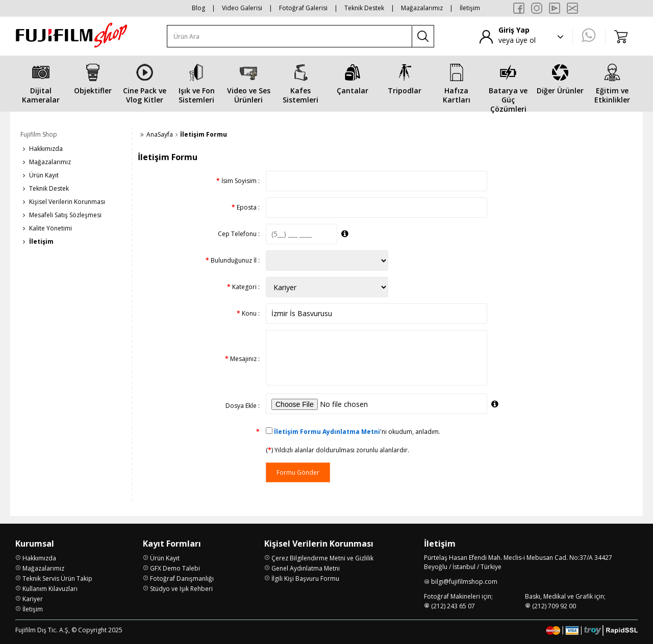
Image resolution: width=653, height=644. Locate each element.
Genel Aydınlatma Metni (306, 568)
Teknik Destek (364, 8)
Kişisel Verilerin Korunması (67, 202)
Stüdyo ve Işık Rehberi (181, 589)
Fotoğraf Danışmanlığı (182, 578)
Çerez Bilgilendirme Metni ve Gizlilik (322, 558)
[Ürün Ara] (290, 36)
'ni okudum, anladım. (357, 432)
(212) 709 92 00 (554, 606)
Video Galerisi (242, 8)
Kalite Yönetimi (51, 228)
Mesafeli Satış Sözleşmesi (65, 215)
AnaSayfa (160, 134)
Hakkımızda (46, 149)
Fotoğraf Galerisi (303, 8)
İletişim (470, 8)
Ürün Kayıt (44, 175)
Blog (198, 8)
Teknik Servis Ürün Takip (57, 578)
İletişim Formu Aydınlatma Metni (327, 432)
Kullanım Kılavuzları (50, 589)
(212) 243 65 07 (453, 606)
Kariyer (33, 599)
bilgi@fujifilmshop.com (464, 582)
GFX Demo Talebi (175, 568)
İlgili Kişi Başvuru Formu (305, 578)
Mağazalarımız (422, 8)
